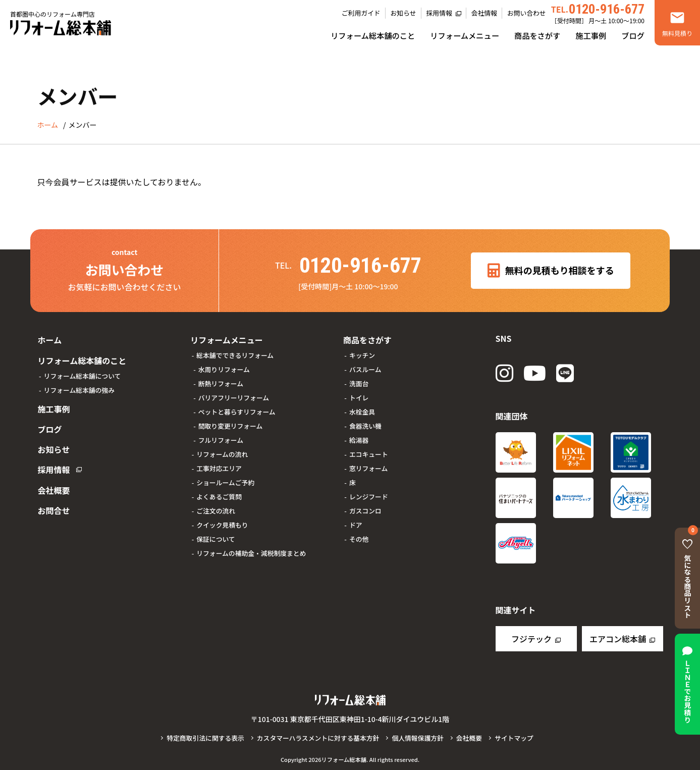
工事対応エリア (219, 467)
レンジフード (369, 496)
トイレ (359, 397)
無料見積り (677, 33)
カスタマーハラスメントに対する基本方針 (318, 738)
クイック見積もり (222, 524)
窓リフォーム (368, 467)
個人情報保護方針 (417, 738)
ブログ (633, 35)
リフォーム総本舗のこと (373, 35)
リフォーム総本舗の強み (79, 388)
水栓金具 (362, 411)
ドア (356, 524)
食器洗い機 (365, 425)
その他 (359, 538)
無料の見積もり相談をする (551, 271)
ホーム (49, 339)
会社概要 (53, 483)
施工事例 (591, 35)
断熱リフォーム (221, 382)
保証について (216, 538)
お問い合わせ (527, 13)
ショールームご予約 (225, 481)
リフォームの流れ (222, 453)
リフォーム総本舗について (83, 373)
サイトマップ (514, 738)
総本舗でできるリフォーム (235, 354)
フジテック (531, 639)
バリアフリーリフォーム (234, 397)
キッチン (362, 354)
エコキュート (369, 453)
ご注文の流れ (216, 510)
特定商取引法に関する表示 (205, 738)
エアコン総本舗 (618, 639)
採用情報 (439, 13)
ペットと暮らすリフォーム (237, 411)
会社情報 (484, 13)
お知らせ (403, 13)
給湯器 (359, 439)
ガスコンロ (365, 510)
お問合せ (53, 502)
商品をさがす (537, 35)
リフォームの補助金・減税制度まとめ (251, 552)
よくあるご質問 (219, 496)
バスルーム (365, 368)
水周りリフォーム (224, 368)
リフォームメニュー (465, 35)
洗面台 (359, 382)
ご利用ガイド (361, 13)
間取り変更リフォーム (231, 425)
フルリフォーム (221, 439)
